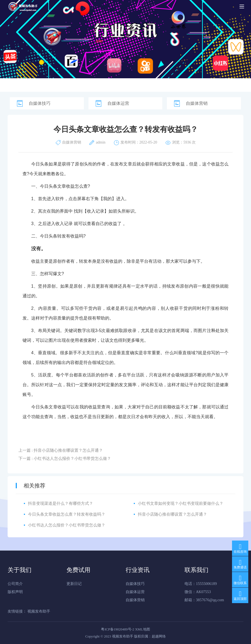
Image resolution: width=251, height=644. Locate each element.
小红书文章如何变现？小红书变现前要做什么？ (181, 503)
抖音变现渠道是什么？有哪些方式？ (61, 503)
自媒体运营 (118, 103)
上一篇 (61, 450)
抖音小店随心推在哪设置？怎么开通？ (172, 514)
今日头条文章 (53, 186)
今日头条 (40, 164)
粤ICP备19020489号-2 (117, 629)
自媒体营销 (197, 103)
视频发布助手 (39, 611)
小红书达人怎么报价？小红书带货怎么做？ (67, 525)
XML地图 (143, 629)
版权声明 (15, 592)
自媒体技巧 (40, 103)
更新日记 (74, 584)
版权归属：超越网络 (150, 636)
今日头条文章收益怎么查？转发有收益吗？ (67, 514)
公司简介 (15, 584)
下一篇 (65, 458)
